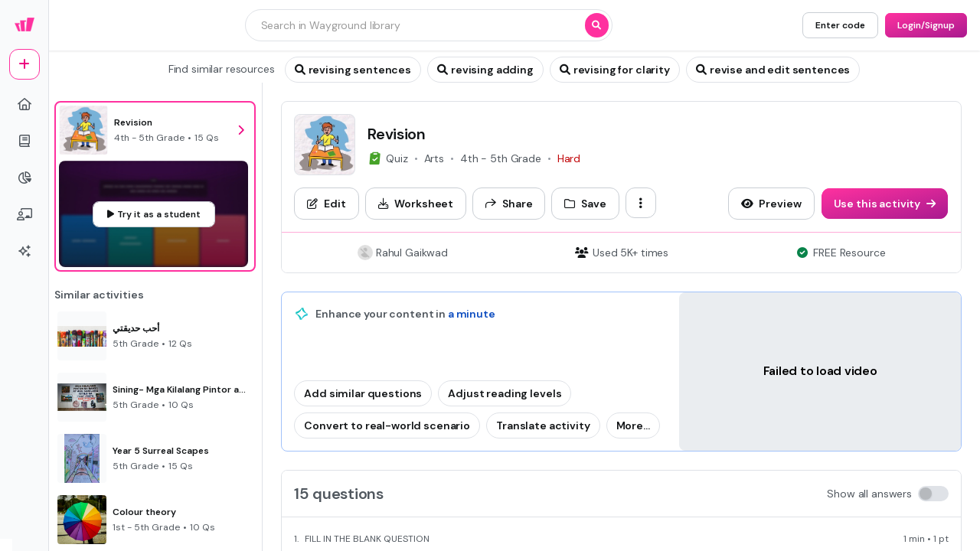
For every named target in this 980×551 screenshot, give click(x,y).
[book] (24, 141)
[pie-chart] (24, 178)
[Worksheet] (416, 204)
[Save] (585, 204)
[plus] (24, 64)
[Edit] (326, 204)
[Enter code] (840, 25)
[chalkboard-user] (24, 214)
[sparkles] (24, 251)
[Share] (509, 204)
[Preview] (771, 204)
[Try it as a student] (154, 214)
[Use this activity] (885, 204)
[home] (24, 104)
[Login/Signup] (926, 25)
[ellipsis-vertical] (641, 203)
